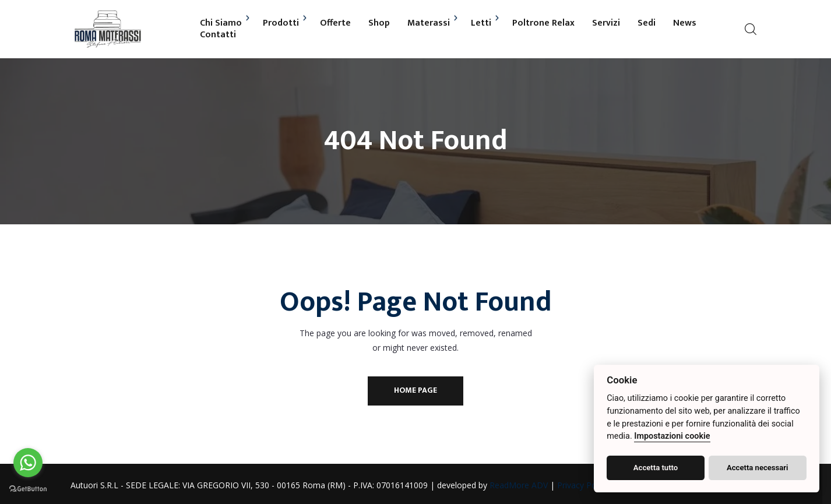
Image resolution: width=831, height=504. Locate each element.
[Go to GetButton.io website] (28, 489)
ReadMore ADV (523, 485)
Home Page (415, 390)
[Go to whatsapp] (28, 463)
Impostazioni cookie (672, 436)
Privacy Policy (587, 485)
